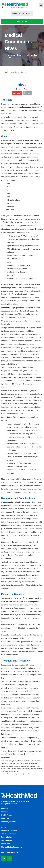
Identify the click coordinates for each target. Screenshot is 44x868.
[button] (41, 5)
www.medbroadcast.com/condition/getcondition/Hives (18, 774)
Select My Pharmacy (22, 14)
